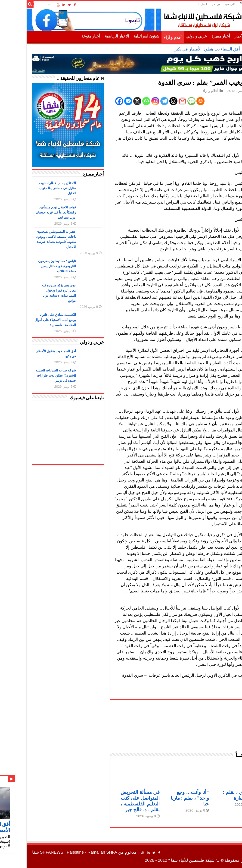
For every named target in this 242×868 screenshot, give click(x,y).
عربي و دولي (170, 36)
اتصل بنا (176, 4)
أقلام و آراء (146, 37)
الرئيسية (203, 4)
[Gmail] (156, 101)
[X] (111, 101)
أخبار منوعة (64, 36)
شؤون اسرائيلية (120, 36)
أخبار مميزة (194, 36)
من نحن (189, 4)
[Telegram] (138, 101)
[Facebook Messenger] (102, 101)
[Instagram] (129, 101)
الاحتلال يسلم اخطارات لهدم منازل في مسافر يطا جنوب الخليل (31, 188)
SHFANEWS (25, 852)
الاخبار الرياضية (91, 36)
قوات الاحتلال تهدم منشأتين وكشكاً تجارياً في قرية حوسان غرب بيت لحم (30, 212)
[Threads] (147, 101)
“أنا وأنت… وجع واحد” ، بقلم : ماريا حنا (163, 798)
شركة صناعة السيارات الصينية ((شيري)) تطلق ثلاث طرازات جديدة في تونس (29, 375)
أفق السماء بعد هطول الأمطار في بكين (180, 49)
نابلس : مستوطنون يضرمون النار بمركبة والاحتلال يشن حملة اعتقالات (31, 266)
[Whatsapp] (120, 101)
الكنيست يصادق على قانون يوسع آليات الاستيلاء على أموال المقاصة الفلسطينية (29, 320)
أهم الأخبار (217, 36)
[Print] (174, 101)
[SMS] (165, 101)
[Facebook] (93, 101)
